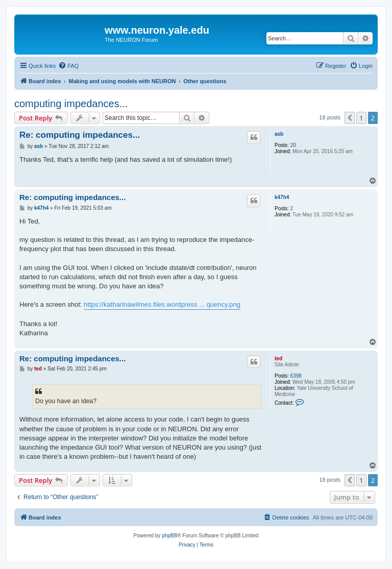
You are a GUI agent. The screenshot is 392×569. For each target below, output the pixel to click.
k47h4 (282, 197)
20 (293, 145)
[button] (350, 118)
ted (278, 358)
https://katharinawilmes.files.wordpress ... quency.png (162, 304)
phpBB (169, 536)
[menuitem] (68, 66)
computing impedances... (71, 104)
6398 (296, 376)
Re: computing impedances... (80, 135)
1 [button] (361, 118)
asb (279, 134)
